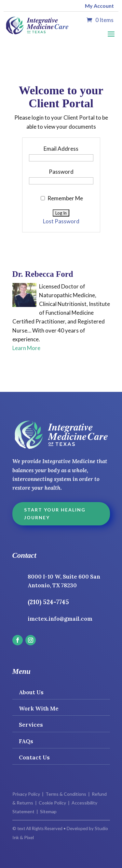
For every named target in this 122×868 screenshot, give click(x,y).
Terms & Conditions (66, 794)
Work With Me (39, 709)
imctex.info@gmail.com (60, 619)
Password (61, 172)
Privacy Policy (26, 794)
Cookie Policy (52, 803)
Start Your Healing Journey (55, 514)
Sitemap (48, 811)
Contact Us (34, 757)
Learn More (26, 348)
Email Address (61, 149)
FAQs (26, 741)
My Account (99, 6)
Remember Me (62, 198)
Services (31, 725)
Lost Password (61, 221)
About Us (31, 692)
